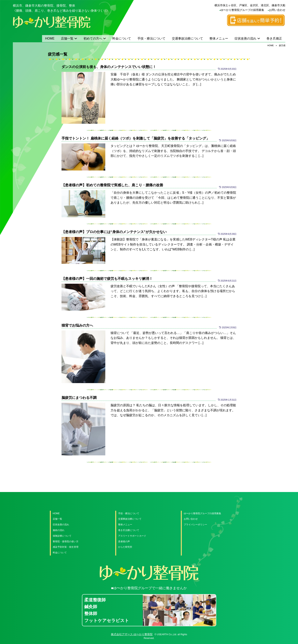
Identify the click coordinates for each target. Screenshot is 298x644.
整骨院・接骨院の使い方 (66, 542)
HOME (50, 38)
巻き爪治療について (129, 530)
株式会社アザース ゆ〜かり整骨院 (132, 634)
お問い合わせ (277, 10)
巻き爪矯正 (274, 38)
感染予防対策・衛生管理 (66, 547)
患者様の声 (124, 542)
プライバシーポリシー (195, 525)
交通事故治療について (187, 38)
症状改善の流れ (245, 38)
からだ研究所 (125, 547)
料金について (122, 38)
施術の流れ (59, 530)
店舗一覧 (67, 38)
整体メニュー (219, 38)
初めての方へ (93, 38)
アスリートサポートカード (132, 536)
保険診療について (62, 536)
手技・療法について (151, 38)
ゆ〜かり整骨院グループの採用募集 (242, 10)
